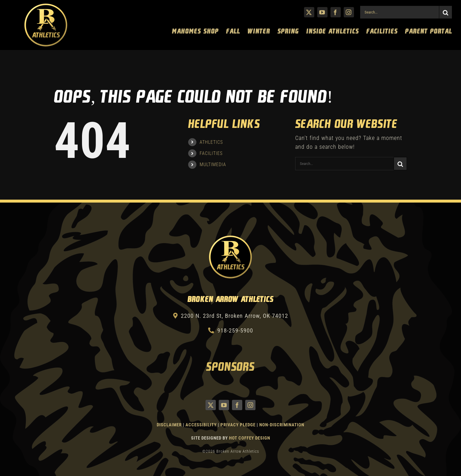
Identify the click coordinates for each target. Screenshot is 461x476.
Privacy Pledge (238, 425)
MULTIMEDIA (213, 164)
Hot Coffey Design (250, 438)
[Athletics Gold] (46, 6)
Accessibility (202, 425)
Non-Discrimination (282, 425)
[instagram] (349, 12)
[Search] (446, 12)
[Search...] (399, 12)
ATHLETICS (211, 142)
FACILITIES (211, 153)
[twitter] (309, 12)
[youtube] (322, 12)
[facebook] (336, 12)
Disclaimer (169, 425)
